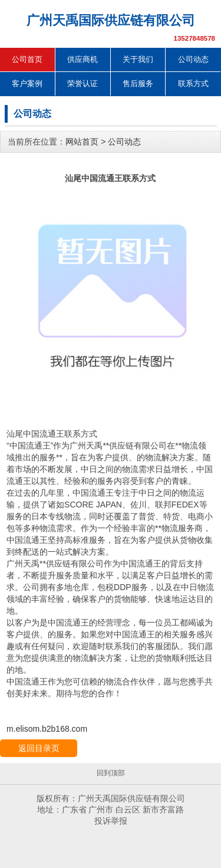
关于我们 (138, 59)
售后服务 (138, 83)
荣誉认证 (83, 83)
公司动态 (193, 59)
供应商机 (83, 59)
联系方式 (193, 83)
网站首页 (82, 142)
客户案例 (27, 83)
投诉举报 (111, 821)
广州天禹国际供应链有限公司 (111, 20)
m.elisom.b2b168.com (47, 729)
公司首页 (27, 59)
